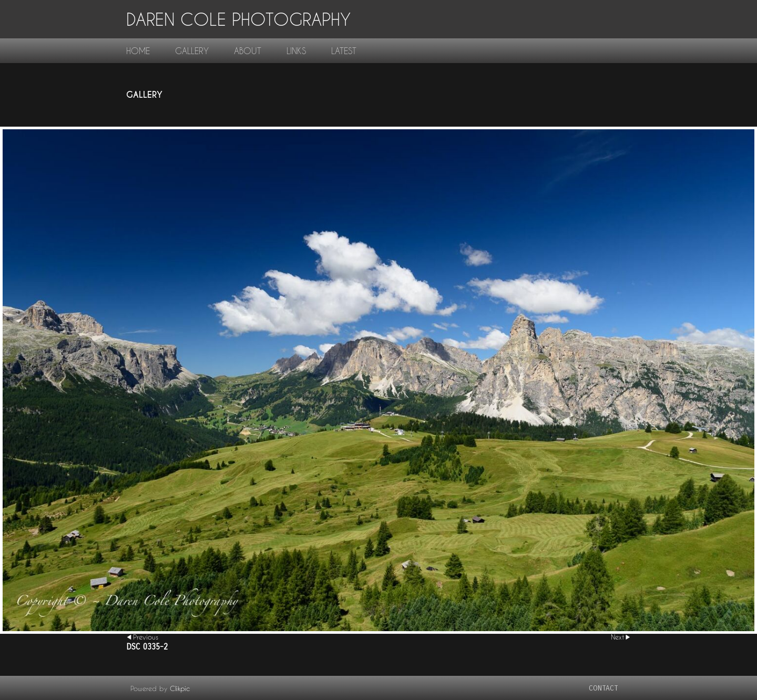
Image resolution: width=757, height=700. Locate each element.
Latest (344, 51)
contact (603, 688)
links (296, 51)
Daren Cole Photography (238, 19)
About (248, 51)
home (138, 51)
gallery (192, 51)
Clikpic (180, 688)
